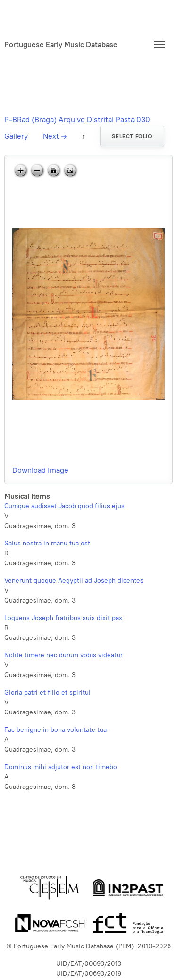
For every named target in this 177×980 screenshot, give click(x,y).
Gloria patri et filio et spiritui (47, 692)
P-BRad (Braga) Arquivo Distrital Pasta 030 (77, 120)
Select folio (132, 136)
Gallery (16, 136)
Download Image (40, 470)
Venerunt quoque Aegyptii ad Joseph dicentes (74, 581)
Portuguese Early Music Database (61, 45)
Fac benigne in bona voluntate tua (55, 730)
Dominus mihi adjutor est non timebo (61, 767)
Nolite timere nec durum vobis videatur (63, 655)
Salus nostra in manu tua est (47, 543)
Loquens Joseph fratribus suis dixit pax (63, 618)
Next (55, 136)
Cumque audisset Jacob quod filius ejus (64, 506)
